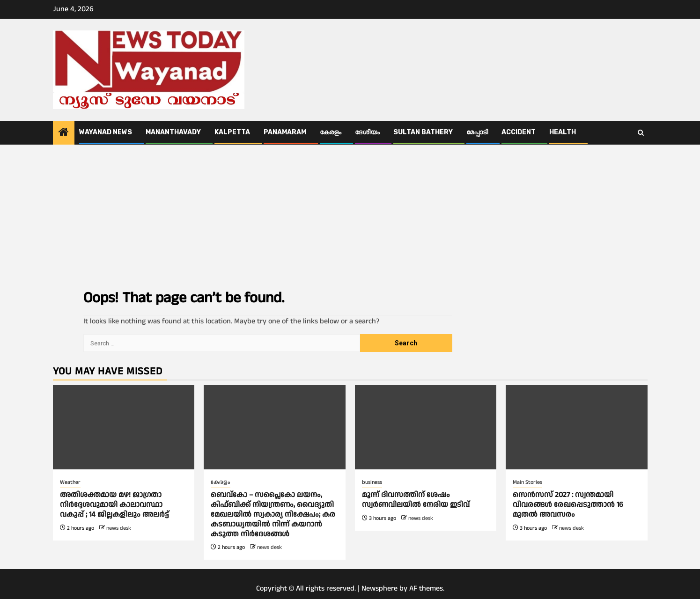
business (372, 482)
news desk (119, 528)
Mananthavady (173, 132)
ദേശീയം (367, 132)
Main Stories (527, 482)
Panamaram (285, 132)
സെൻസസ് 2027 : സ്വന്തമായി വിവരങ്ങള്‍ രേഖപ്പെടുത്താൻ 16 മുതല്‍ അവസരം (568, 505)
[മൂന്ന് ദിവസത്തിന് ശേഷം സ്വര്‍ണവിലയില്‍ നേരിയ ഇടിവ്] (426, 427)
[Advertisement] (350, 215)
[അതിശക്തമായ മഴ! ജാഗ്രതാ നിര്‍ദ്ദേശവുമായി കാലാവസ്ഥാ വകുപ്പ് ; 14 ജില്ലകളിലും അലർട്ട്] (124, 427)
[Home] (64, 133)
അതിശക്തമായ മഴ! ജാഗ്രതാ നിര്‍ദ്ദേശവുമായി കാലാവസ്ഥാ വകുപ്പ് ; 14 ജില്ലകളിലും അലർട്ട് (114, 505)
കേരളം (331, 132)
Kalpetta (232, 132)
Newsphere (379, 588)
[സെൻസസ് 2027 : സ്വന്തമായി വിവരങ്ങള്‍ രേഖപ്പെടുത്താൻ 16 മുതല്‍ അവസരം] (577, 427)
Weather (70, 482)
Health (563, 132)
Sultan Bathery (423, 132)
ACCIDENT (519, 132)
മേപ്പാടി (477, 132)
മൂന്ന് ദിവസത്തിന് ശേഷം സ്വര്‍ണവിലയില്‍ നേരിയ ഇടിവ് (417, 500)
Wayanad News (106, 132)
